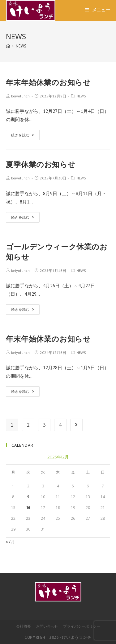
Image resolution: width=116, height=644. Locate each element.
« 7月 (10, 541)
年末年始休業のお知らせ (48, 82)
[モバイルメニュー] (98, 10)
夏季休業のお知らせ (41, 164)
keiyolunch (20, 96)
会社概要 (24, 626)
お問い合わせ (47, 626)
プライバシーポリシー (82, 626)
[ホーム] (8, 46)
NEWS (81, 96)
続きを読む (23, 135)
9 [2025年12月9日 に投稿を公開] (28, 497)
